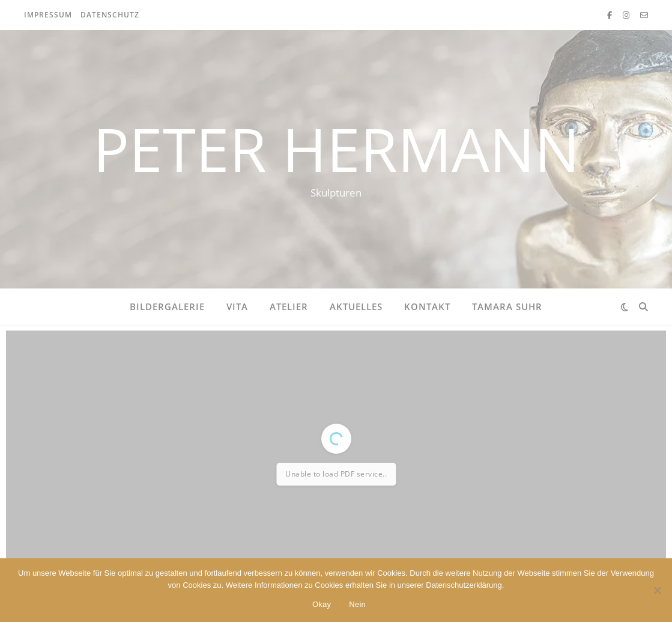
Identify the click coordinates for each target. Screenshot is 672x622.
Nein (357, 604)
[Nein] (657, 590)
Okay (322, 604)
